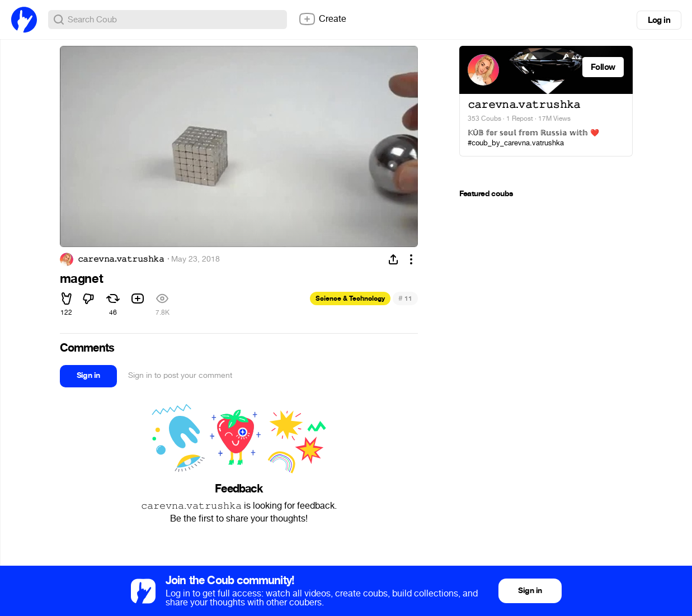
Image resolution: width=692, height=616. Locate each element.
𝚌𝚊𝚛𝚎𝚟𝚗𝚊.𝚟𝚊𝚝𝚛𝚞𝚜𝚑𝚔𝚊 (121, 259)
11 (405, 298)
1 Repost (520, 119)
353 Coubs (484, 119)
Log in (659, 20)
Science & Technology (350, 298)
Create (322, 19)
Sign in (88, 375)
